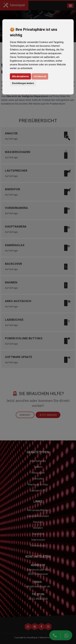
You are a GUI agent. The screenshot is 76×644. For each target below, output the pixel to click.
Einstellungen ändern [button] (23, 83)
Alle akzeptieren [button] (20, 76)
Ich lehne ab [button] (40, 76)
